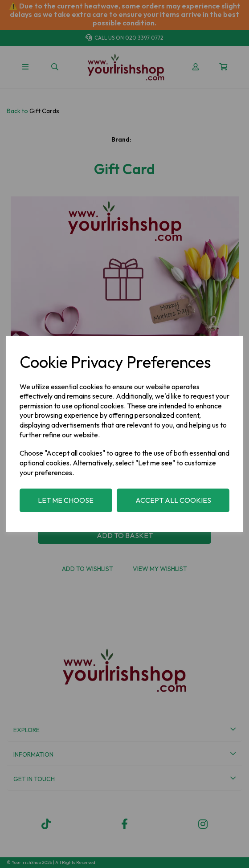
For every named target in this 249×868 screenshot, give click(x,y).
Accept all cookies (173, 500)
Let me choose (66, 500)
